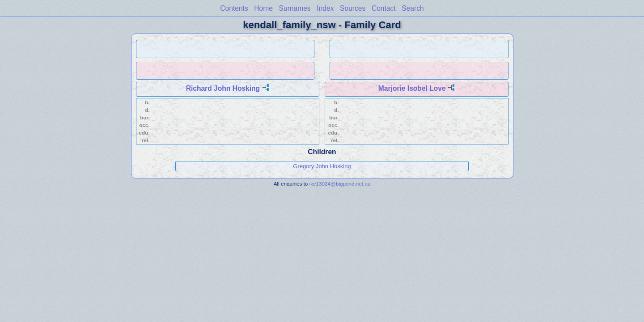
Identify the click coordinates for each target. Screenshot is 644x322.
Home (263, 8)
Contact (384, 8)
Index (325, 8)
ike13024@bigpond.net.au (340, 184)
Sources (353, 8)
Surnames (295, 8)
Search (413, 8)
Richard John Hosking (223, 88)
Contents (234, 8)
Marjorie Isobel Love (412, 88)
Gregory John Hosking (322, 166)
